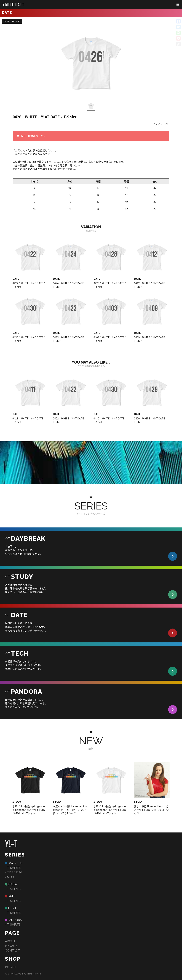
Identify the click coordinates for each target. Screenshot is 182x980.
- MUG (9, 877)
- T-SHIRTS (13, 868)
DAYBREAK (15, 863)
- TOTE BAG (14, 872)
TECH (12, 908)
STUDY (13, 884)
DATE (12, 896)
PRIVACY (11, 946)
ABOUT (10, 941)
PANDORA (15, 920)
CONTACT (12, 950)
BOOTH (10, 967)
